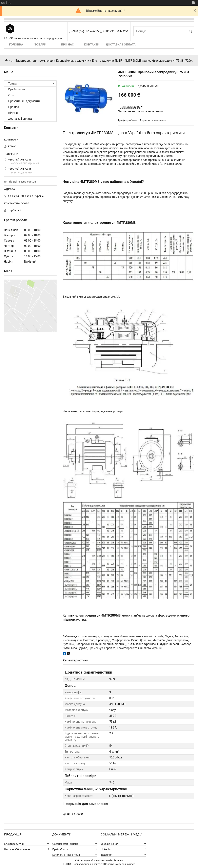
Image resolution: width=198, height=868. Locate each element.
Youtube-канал (110, 844)
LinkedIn (106, 849)
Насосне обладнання (17, 849)
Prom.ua (118, 861)
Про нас (67, 44)
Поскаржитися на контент (88, 864)
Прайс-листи (17, 89)
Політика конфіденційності (120, 864)
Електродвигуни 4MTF (107, 61)
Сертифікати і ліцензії (66, 844)
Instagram (106, 855)
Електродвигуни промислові (34, 61)
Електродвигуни (14, 844)
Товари (40, 44)
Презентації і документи (24, 101)
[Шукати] (190, 31)
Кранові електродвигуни (73, 61)
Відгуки (13, 113)
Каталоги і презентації (66, 855)
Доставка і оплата (121, 44)
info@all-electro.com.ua (22, 182)
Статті (12, 95)
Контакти (92, 44)
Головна (16, 44)
